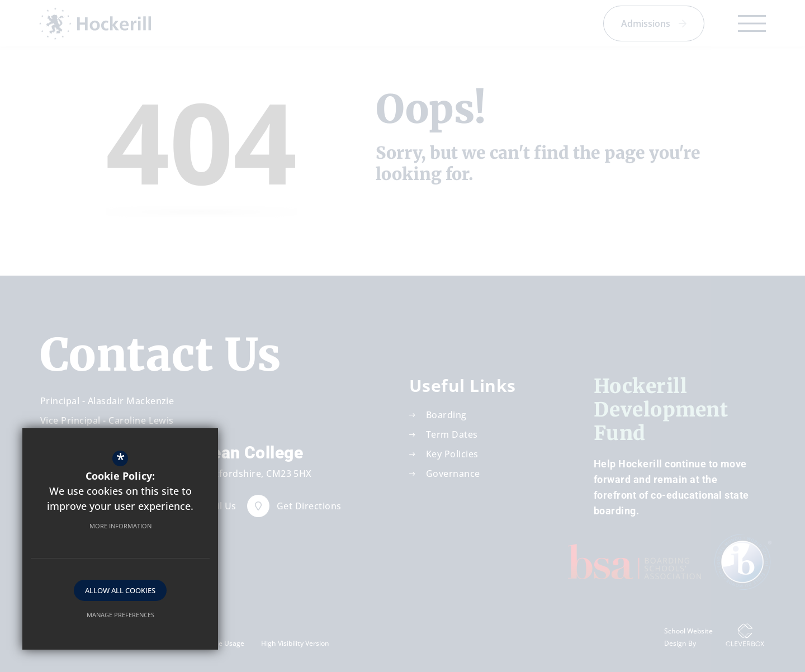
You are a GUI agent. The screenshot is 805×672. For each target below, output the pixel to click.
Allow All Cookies (120, 590)
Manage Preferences (120, 615)
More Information (120, 526)
